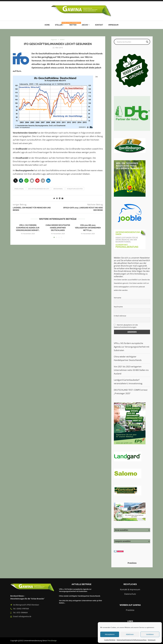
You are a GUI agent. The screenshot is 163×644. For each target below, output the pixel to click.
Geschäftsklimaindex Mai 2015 (39, 189)
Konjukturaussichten (75, 189)
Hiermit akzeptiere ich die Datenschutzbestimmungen (126, 326)
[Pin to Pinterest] (57, 198)
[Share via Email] (62, 198)
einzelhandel (19, 189)
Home (47, 25)
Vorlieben (150, 634)
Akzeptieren (110, 634)
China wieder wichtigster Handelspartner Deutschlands (58, 228)
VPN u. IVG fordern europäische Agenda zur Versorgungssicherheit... (28, 228)
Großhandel (58, 189)
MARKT (63, 40)
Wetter (73, 25)
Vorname (118, 298)
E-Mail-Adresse (120, 316)
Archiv (85, 25)
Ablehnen (130, 634)
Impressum (152, 640)
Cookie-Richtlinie (110, 640)
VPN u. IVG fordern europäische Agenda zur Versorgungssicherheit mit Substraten (132, 347)
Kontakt (99, 25)
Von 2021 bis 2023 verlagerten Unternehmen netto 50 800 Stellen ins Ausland (131, 370)
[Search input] (131, 42)
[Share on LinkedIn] (60, 198)
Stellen (59, 24)
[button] (16, 181)
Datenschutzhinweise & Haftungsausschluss (132, 640)
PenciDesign (52, 641)
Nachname (118, 307)
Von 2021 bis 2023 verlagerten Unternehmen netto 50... (88, 228)
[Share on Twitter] (54, 198)
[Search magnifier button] (147, 42)
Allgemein (54, 40)
